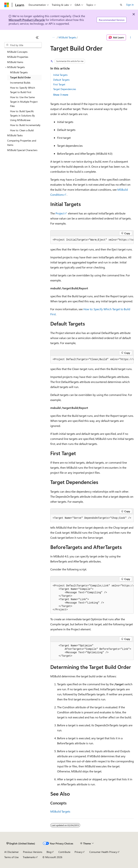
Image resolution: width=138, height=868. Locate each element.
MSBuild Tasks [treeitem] (15, 135)
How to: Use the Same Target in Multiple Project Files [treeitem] (24, 102)
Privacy (79, 852)
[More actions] (131, 37)
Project (60, 213)
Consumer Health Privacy (103, 852)
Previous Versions (33, 852)
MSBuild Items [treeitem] (15, 62)
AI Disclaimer (11, 852)
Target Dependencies (65, 89)
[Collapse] (37, 37)
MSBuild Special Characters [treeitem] (22, 150)
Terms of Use (11, 857)
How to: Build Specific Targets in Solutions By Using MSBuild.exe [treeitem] (22, 116)
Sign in (130, 5)
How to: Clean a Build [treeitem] (22, 130)
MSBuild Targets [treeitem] (19, 72)
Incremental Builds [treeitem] (20, 83)
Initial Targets (60, 75)
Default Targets (61, 80)
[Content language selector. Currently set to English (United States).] (21, 844)
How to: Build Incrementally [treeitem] (25, 125)
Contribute (64, 852)
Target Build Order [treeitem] (20, 77)
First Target (59, 84)
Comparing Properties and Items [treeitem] (22, 143)
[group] (92, 240)
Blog (49, 852)
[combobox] (23, 45)
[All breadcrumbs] (53, 37)
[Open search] (121, 5)
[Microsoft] (7, 5)
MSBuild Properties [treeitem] (18, 57)
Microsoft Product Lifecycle (27, 20)
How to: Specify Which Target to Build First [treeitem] (23, 90)
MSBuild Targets (67, 37)
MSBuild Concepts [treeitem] (17, 52)
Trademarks (29, 857)
